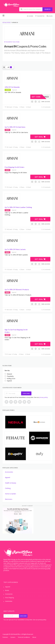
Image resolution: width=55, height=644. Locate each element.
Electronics (9, 499)
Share (22, 107)
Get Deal (40, 137)
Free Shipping (10, 598)
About (34, 637)
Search (47, 9)
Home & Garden (11, 494)
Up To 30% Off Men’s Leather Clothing (18, 207)
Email (28, 107)
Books (7, 590)
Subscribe (26, 393)
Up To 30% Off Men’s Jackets (15, 249)
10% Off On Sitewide (12, 87)
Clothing (8, 488)
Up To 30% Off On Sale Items (15, 127)
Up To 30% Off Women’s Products (17, 289)
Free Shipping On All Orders (14, 167)
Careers (13, 637)
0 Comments (46, 107)
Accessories (9, 472)
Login (49, 16)
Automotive (9, 601)
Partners (5, 637)
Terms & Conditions (24, 637)
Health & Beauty (11, 483)
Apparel (8, 477)
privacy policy (43, 397)
